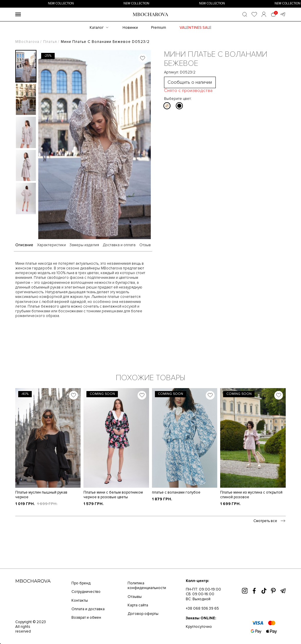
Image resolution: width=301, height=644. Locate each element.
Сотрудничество (86, 592)
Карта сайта (138, 605)
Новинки (130, 28)
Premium (159, 28)
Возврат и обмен (86, 618)
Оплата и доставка (88, 609)
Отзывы (135, 597)
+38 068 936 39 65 (202, 608)
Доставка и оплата (119, 245)
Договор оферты (143, 614)
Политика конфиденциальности (147, 586)
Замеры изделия (84, 245)
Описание (24, 245)
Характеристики (51, 245)
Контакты (80, 601)
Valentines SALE (195, 28)
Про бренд (81, 583)
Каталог (97, 28)
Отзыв (145, 245)
